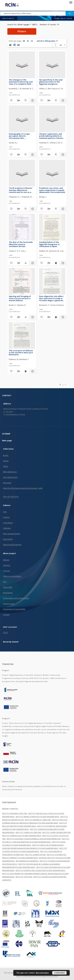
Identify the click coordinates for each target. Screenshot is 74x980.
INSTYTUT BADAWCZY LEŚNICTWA (38, 820)
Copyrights (8, 587)
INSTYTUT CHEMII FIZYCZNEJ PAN (28, 832)
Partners (7, 565)
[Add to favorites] (11, 100)
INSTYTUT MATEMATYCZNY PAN (15, 813)
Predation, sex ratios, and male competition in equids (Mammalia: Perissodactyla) (52, 190)
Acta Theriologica (10, 477)
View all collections (11, 497)
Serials (6, 461)
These (6, 466)
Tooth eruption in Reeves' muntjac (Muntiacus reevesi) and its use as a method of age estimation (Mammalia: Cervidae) (21, 190)
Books (6, 455)
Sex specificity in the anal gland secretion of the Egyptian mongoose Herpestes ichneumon (51, 82)
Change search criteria (63, 18)
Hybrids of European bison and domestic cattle (23, 488)
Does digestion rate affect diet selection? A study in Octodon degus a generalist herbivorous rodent (52, 298)
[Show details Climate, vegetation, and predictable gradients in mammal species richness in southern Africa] (63, 155)
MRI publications (10, 472)
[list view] (18, 45)
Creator (6, 517)
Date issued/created (11, 534)
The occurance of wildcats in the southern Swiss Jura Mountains (21, 353)
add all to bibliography (47, 41)
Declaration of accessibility (14, 609)
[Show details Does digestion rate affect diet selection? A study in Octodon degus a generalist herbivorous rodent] (63, 317)
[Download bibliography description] (18, 100)
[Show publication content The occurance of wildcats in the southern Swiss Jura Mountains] (26, 371)
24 (24, 41)
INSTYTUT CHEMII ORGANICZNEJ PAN (57, 832)
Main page (7, 441)
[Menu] (71, 2)
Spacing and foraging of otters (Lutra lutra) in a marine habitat (20, 298)
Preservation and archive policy (16, 598)
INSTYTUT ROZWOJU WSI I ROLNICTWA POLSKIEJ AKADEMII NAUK (40, 870)
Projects (6, 571)
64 (32, 41)
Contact (6, 615)
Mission (6, 560)
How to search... (9, 18)
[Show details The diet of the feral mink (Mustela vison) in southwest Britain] (32, 263)
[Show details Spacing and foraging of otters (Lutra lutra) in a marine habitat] (32, 317)
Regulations (8, 593)
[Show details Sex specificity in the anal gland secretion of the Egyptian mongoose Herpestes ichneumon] (63, 100)
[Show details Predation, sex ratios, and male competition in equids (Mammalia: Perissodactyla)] (63, 209)
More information (42, 973)
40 (28, 41)
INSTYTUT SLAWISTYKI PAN (35, 855)
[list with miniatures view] (14, 45)
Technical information (12, 576)
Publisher (7, 528)
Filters (22, 31)
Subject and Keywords (12, 545)
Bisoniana (7, 483)
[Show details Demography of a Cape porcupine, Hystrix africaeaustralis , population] (32, 155)
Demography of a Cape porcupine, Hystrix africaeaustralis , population (19, 136)
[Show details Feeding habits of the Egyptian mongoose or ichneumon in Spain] (63, 263)
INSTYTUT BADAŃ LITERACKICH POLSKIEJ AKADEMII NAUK (38, 817)
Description (8, 539)
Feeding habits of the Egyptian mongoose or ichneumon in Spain (50, 244)
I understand (59, 973)
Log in (6, 632)
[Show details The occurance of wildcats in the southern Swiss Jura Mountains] (32, 371)
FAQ (5, 582)
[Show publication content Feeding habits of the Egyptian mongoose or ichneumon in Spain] (56, 263)
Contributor (8, 523)
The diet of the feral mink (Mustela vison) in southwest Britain (21, 244)
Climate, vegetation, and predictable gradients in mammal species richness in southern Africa (51, 136)
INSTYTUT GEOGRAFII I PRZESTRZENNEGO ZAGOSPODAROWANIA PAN (34, 839)
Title (5, 512)
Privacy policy (9, 604)
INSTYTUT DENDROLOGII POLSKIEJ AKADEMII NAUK (22, 836)
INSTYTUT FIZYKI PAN (24, 877)
